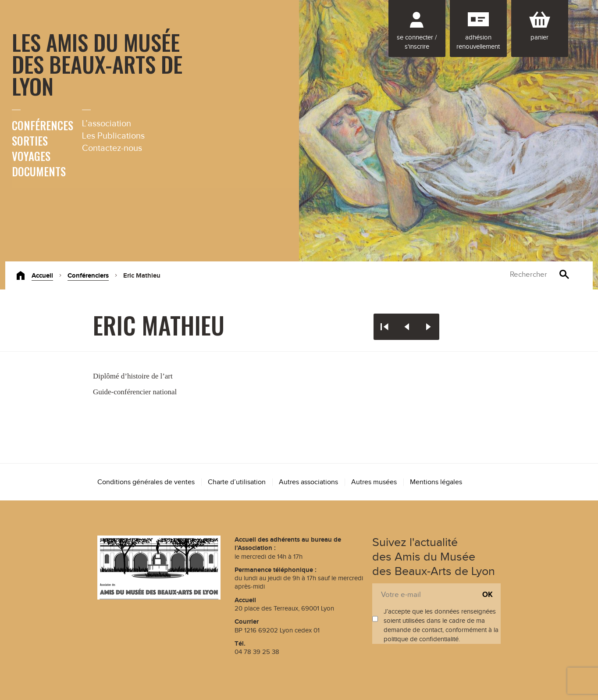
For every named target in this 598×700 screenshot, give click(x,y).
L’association (107, 124)
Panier (539, 37)
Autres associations (308, 482)
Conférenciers (88, 276)
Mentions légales (436, 482)
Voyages (31, 156)
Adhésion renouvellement (478, 42)
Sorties (30, 141)
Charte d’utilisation (237, 482)
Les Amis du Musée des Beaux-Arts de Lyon (97, 64)
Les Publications (113, 136)
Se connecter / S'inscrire (417, 42)
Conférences (43, 125)
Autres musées (374, 482)
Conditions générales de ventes (146, 482)
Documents (39, 171)
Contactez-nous (112, 148)
